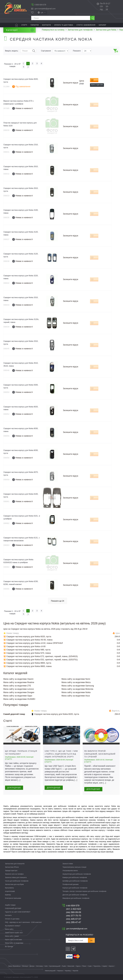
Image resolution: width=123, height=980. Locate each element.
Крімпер (8, 895)
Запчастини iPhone (12, 867)
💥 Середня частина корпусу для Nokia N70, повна (27, 653)
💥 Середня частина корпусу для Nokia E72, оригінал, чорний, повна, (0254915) (41, 656)
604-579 (73, 906)
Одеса (78, 966)
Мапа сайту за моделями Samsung (78, 686)
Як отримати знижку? (13, 926)
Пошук (34, 51)
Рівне (84, 966)
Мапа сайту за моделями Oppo (18, 696)
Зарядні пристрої (11, 871)
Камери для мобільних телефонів (75, 877)
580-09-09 (74, 912)
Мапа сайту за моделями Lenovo (19, 689)
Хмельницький (50, 971)
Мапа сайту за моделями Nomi (76, 679)
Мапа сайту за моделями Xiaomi (18, 679)
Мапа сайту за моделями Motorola (77, 689)
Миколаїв (71, 966)
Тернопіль (97, 966)
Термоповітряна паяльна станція (74, 867)
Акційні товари (10, 905)
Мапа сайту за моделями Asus (76, 696)
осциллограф (10, 891)
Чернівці (68, 971)
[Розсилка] (77, 940)
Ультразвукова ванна (70, 871)
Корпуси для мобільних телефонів (75, 888)
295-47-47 (74, 922)
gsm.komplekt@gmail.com (45, 9)
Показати (77, 51)
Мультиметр (9, 888)
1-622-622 (74, 909)
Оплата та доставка (64, 25)
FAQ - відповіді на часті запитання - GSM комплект (23, 922)
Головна (17, 25)
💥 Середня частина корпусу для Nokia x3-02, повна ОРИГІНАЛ (33, 643)
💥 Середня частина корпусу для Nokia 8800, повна (27, 666)
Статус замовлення (86, 25)
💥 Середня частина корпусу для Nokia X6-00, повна (28, 640)
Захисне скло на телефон (14, 874)
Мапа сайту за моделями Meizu (76, 682)
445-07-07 (74, 919)
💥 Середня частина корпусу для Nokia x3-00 (24, 646)
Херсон (111, 966)
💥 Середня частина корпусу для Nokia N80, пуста (27, 650)
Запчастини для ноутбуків (14, 884)
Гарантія (35, 25)
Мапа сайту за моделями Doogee (19, 692)
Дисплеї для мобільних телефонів (75, 895)
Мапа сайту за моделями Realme (19, 682)
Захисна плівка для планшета (16, 877)
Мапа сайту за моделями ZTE (17, 686)
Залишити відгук (71, 83)
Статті (24, 25)
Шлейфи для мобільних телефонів (75, 881)
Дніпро (32, 966)
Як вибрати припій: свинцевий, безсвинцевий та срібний (100, 754)
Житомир (39, 966)
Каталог (102, 25)
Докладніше (14, 788)
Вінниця (25, 966)
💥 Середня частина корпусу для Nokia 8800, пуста (27, 663)
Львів (64, 966)
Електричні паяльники (13, 898)
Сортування (46, 51)
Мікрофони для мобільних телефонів (76, 898)
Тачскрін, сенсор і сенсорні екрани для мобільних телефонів (84, 891)
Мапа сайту (9, 929)
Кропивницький (55, 966)
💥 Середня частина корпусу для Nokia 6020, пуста (27, 637)
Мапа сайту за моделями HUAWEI (19, 699)
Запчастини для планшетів (15, 864)
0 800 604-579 (40, 5)
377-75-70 (74, 916)
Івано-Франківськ (14, 966)
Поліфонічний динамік (71, 884)
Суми (90, 966)
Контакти (47, 25)
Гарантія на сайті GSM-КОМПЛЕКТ (18, 912)
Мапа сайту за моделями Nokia (76, 692)
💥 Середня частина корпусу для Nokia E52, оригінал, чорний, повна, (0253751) (41, 660)
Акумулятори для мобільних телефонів (77, 874)
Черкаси (60, 971)
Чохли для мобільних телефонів (17, 881)
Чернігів (75, 971)
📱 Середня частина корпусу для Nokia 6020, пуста (55, 714)
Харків (105, 966)
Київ (46, 966)
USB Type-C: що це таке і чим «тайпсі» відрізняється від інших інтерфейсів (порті (61, 754)
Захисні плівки (68, 864)
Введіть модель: (12, 51)
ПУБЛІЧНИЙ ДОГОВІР (13, 908)
